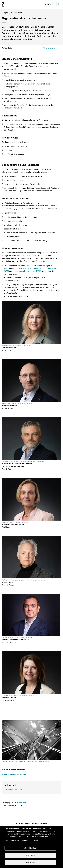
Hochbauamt (21, 803)
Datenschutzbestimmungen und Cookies (22, 840)
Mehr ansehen (50, 48)
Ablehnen (30, 855)
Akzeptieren (30, 863)
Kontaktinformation (14, 790)
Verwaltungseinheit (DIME (30, 271)
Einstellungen (30, 848)
